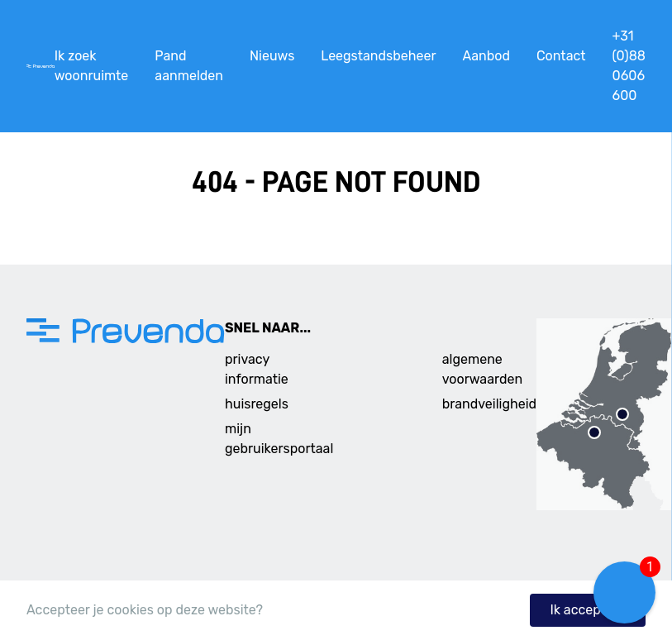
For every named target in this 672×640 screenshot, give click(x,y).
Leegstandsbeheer (378, 56)
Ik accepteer (588, 610)
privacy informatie (257, 369)
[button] (624, 592)
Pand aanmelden (189, 66)
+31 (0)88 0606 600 (629, 66)
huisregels (257, 404)
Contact (561, 56)
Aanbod (486, 56)
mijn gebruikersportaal (279, 439)
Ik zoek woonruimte (92, 66)
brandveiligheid (489, 404)
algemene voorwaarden (482, 369)
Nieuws (272, 56)
